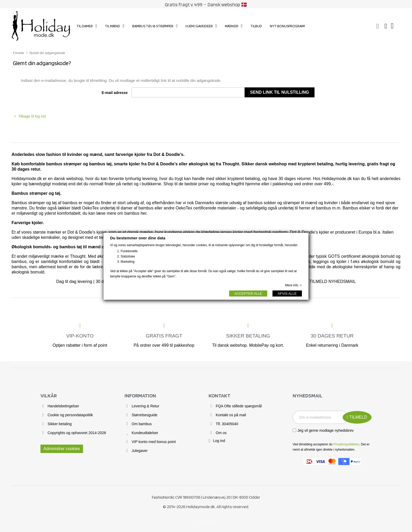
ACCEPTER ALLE (248, 293)
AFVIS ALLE (287, 293)
